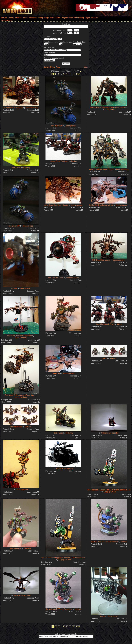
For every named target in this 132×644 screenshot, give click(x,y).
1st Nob (14, 289)
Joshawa (69, 433)
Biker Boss (58, 433)
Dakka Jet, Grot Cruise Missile (101, 205)
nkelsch (124, 542)
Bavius (74, 161)
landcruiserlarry (32, 108)
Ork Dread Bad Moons (101, 260)
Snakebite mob (16, 427)
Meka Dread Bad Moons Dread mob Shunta (107, 107)
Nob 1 (104, 358)
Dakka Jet (56, 373)
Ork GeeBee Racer (56, 278)
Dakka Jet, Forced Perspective (20, 336)
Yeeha (102, 616)
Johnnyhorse (71, 126)
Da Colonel (16, 168)
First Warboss (16, 548)
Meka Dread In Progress (13, 108)
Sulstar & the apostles (110, 433)
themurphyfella (22, 489)
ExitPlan (28, 427)
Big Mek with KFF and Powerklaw (104, 542)
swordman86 (25, 289)
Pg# (78, 74)
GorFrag (27, 168)
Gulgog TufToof (110, 492)
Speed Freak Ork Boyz (59, 161)
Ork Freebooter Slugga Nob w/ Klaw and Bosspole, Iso (109, 490)
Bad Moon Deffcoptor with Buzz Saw (20, 395)
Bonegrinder (113, 616)
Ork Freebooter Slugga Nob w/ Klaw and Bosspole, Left (63, 558)
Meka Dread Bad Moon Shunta (101, 169)
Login (86, 67)
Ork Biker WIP (57, 126)
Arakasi (112, 358)
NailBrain (28, 548)
